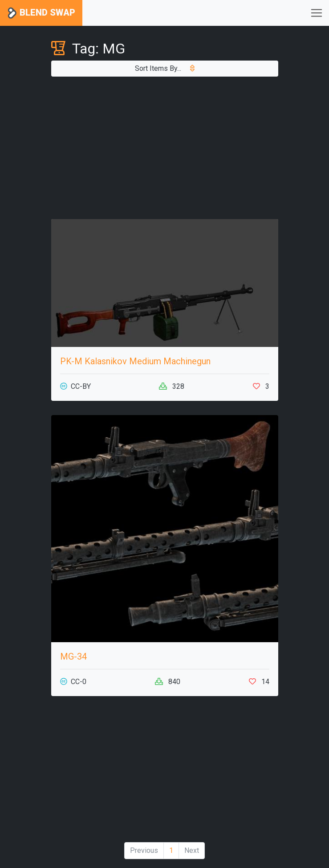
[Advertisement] (165, 148)
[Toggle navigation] (317, 13)
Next (192, 850)
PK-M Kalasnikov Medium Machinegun (135, 361)
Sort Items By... (165, 68)
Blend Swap (41, 13)
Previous (144, 850)
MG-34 (73, 656)
